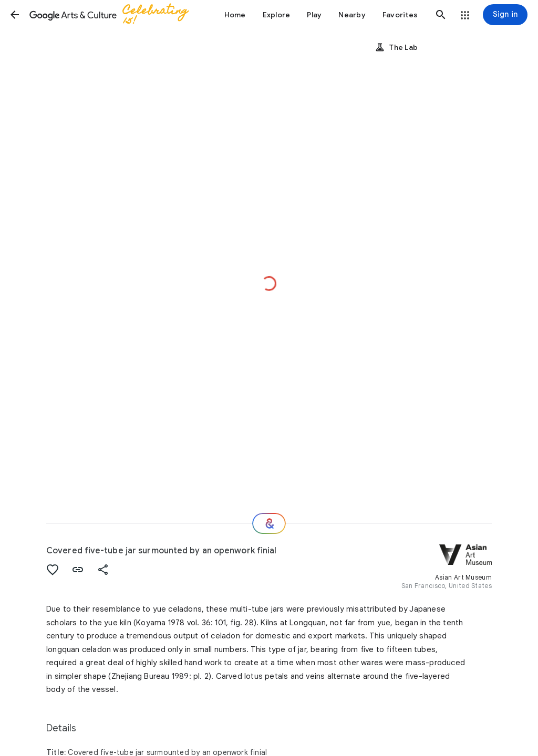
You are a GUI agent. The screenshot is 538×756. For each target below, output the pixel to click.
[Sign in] (505, 15)
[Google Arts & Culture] (113, 15)
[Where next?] (269, 523)
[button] (15, 15)
